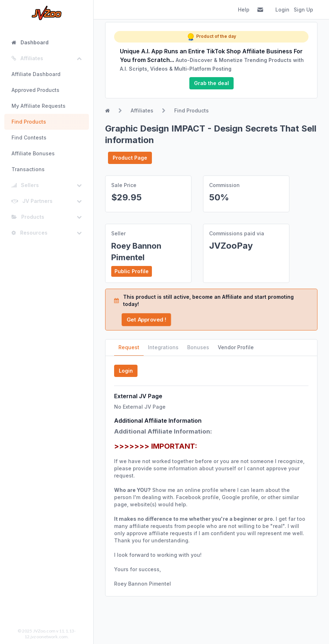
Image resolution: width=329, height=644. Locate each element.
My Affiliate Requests (39, 106)
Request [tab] (129, 347)
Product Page (130, 158)
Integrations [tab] (163, 347)
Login (282, 10)
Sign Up (303, 10)
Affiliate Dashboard (36, 74)
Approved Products (35, 90)
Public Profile (132, 271)
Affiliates (142, 110)
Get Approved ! (146, 319)
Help (244, 10)
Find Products (29, 122)
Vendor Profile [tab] (236, 347)
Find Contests (29, 137)
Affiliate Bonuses (33, 153)
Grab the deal (211, 83)
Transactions (28, 169)
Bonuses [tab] (198, 347)
